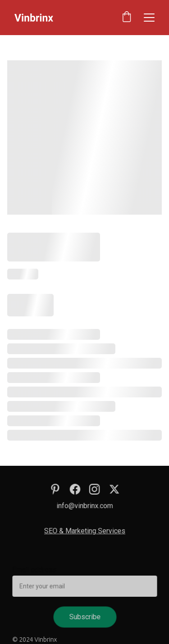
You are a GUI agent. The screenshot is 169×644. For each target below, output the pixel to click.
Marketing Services (95, 531)
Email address (35, 570)
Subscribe (85, 616)
